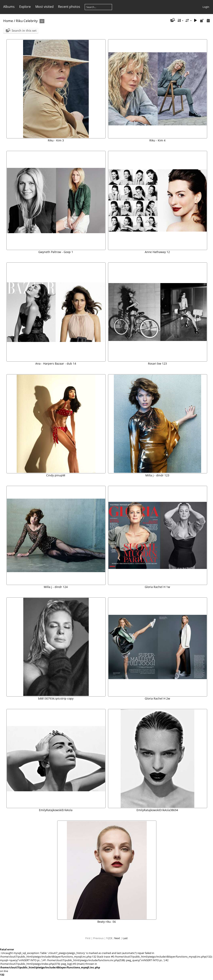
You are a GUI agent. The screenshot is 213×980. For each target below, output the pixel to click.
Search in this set (24, 30)
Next (117, 938)
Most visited (44, 7)
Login (206, 7)
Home (8, 21)
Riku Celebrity (27, 21)
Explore (25, 7)
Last (125, 938)
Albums (9, 7)
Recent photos (69, 7)
